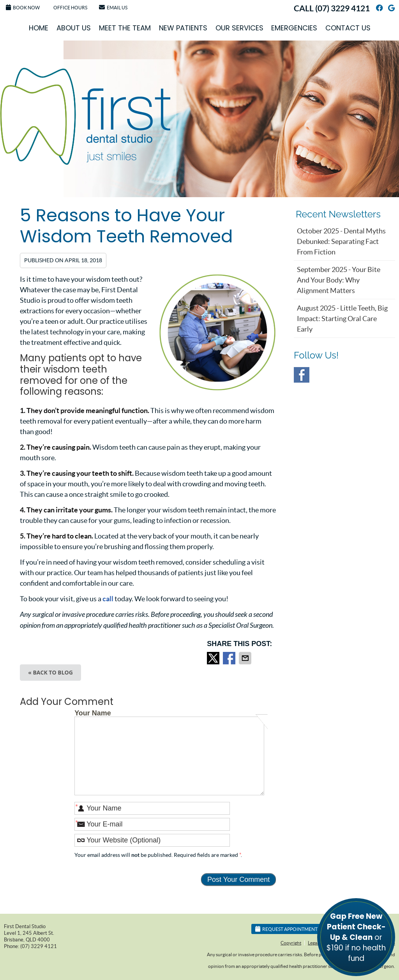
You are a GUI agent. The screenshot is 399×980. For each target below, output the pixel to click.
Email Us (113, 7)
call (108, 599)
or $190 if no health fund (356, 937)
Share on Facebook (230, 658)
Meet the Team (125, 28)
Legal (313, 943)
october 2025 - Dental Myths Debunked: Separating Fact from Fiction (341, 241)
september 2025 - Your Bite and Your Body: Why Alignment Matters (339, 280)
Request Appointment (286, 929)
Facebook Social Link (302, 375)
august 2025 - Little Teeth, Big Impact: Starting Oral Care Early (342, 319)
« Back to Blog (50, 672)
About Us (74, 28)
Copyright (291, 943)
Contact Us (348, 28)
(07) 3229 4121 (343, 8)
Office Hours (70, 8)
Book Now (23, 7)
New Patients (183, 28)
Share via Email (246, 658)
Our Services (239, 28)
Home (39, 28)
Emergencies (294, 28)
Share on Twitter (214, 658)
